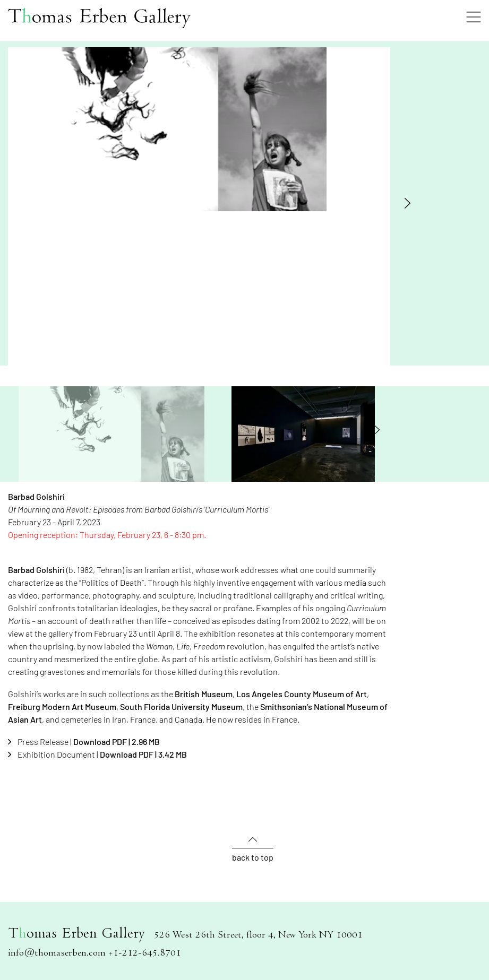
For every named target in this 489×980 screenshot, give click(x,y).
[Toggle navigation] (474, 17)
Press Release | (84, 741)
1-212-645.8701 (147, 953)
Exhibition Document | (97, 754)
